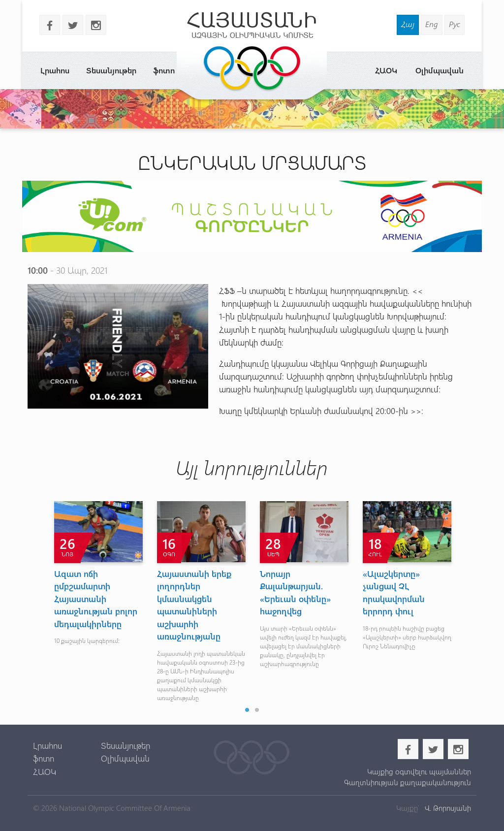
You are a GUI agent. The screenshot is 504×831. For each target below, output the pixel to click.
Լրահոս (55, 70)
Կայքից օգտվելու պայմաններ (419, 771)
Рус (455, 24)
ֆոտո (164, 70)
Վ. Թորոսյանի (447, 808)
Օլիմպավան (440, 70)
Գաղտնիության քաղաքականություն (408, 782)
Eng (432, 24)
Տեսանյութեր (111, 70)
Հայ (408, 24)
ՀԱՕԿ (386, 70)
